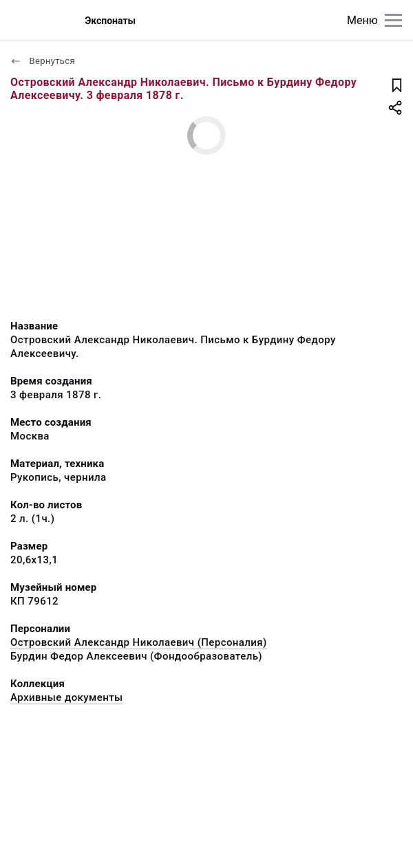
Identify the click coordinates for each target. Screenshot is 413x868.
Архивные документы (67, 697)
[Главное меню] (393, 20)
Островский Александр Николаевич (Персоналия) (139, 642)
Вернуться (43, 61)
